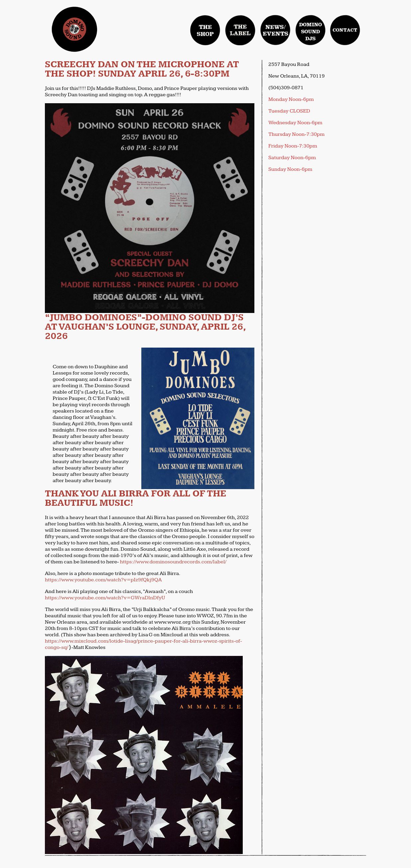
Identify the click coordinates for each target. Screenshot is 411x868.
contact (345, 30)
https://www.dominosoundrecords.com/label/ (173, 562)
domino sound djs (312, 36)
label (240, 30)
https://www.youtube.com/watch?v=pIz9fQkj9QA (103, 580)
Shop (205, 30)
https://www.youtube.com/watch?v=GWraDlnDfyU (105, 598)
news (275, 30)
